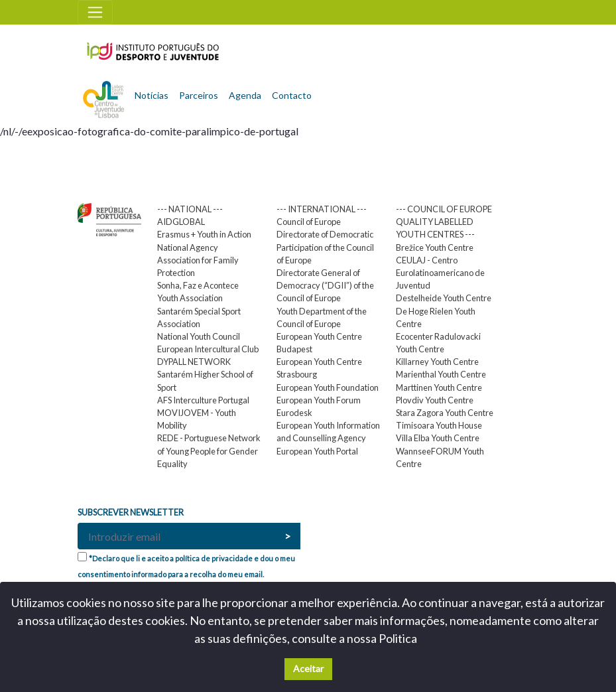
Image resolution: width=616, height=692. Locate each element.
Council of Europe (309, 222)
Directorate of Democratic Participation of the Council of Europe (325, 247)
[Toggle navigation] (95, 12)
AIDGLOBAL (181, 222)
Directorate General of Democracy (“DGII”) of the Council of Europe (325, 285)
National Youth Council (199, 336)
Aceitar (308, 668)
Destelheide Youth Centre (444, 298)
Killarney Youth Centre (437, 362)
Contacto (292, 95)
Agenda (245, 95)
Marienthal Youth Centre (441, 374)
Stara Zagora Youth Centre (445, 413)
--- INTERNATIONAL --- (322, 209)
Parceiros (199, 95)
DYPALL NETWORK (194, 362)
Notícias (152, 95)
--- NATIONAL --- (190, 209)
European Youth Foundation (328, 387)
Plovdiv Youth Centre (435, 400)
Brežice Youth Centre (435, 247)
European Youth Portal (317, 451)
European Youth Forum (319, 400)
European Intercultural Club (208, 349)
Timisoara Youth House (439, 425)
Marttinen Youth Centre (439, 387)
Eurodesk (294, 413)
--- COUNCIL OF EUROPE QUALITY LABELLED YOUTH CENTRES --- (444, 222)
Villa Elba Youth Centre (438, 438)
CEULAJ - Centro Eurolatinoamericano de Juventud (440, 273)
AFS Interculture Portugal (203, 400)
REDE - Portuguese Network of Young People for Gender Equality (209, 450)
